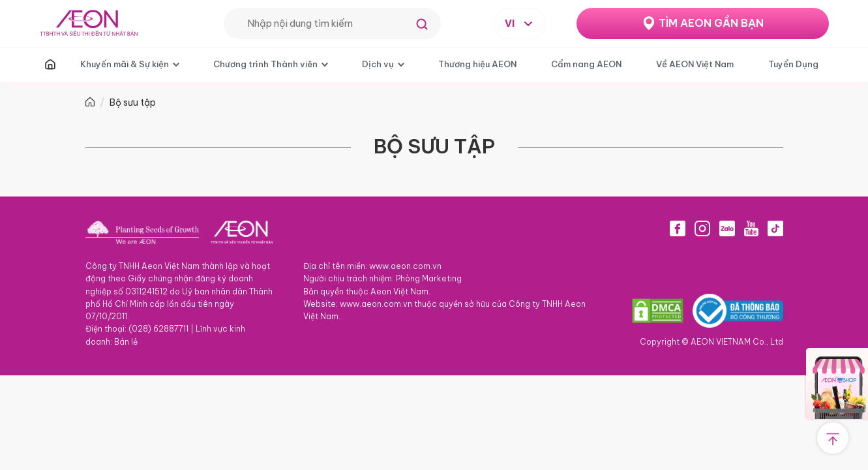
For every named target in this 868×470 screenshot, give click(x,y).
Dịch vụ (378, 64)
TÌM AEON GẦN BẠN (711, 23)
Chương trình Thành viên (265, 64)
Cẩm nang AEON (586, 64)
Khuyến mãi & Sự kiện (125, 64)
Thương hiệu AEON (477, 64)
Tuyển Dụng (793, 64)
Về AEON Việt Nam (695, 64)
